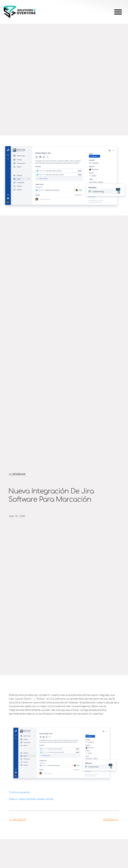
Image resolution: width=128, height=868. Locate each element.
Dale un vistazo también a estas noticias (31, 799)
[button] (118, 12)
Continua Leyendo (19, 792)
